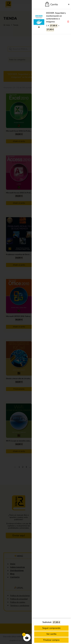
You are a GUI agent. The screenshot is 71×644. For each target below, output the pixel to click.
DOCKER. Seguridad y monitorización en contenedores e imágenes (56, 17)
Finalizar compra (51, 640)
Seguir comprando (51, 628)
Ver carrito (51, 634)
